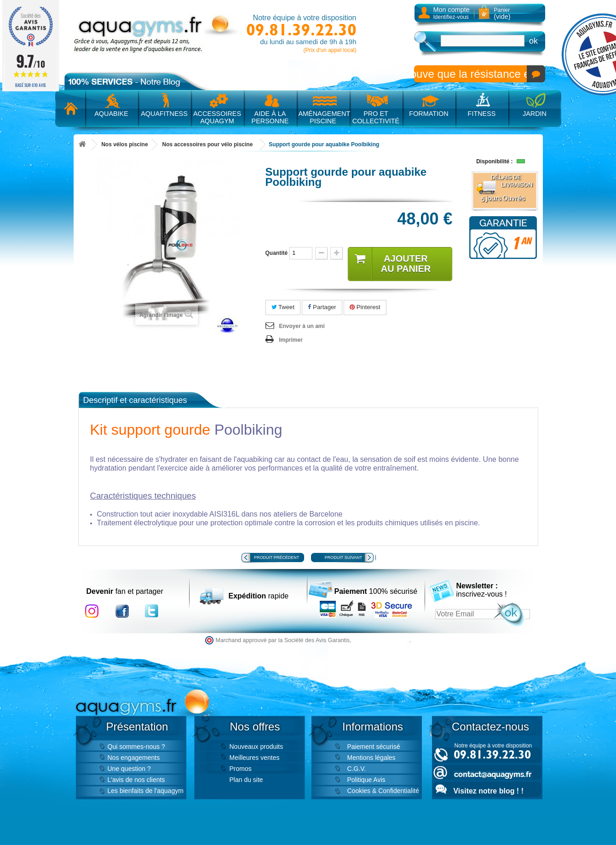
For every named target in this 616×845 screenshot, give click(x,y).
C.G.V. (357, 769)
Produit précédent (276, 558)
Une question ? (129, 769)
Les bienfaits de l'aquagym (146, 791)
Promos (241, 769)
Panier (502, 14)
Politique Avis (366, 780)
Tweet (283, 307)
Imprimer (291, 340)
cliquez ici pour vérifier (381, 640)
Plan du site (246, 780)
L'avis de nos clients (136, 780)
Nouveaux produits (256, 747)
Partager (322, 307)
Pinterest (365, 307)
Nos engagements (134, 758)
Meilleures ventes (255, 758)
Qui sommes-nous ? (136, 747)
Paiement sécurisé (374, 747)
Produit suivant (343, 558)
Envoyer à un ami (302, 326)
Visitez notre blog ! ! (489, 791)
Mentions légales (371, 758)
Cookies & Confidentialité (383, 791)
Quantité (277, 253)
